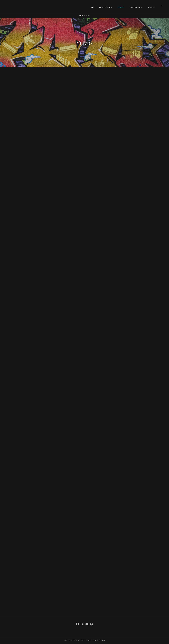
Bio (92, 6)
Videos (120, 6)
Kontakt (152, 6)
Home (81, 15)
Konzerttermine (136, 6)
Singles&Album (105, 6)
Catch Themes (99, 640)
